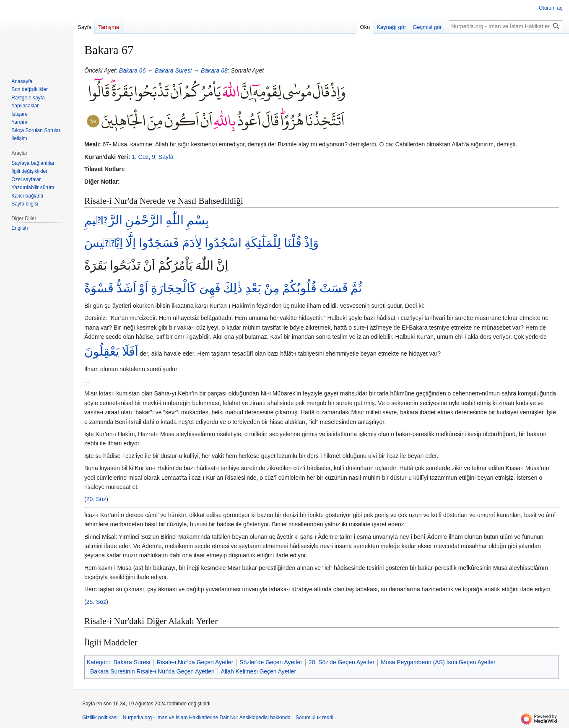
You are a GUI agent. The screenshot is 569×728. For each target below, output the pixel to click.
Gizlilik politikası (100, 718)
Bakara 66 (133, 70)
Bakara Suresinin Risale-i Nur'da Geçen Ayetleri (152, 671)
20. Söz (96, 499)
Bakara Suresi (173, 70)
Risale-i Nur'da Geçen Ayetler (195, 662)
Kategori (98, 662)
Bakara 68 (214, 70)
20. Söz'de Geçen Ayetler (342, 662)
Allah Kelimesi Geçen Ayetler (259, 671)
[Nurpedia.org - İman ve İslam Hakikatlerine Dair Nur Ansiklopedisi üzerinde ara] (505, 26)
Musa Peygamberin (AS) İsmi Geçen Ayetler (438, 662)
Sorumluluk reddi (314, 718)
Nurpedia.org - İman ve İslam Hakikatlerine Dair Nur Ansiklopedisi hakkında (207, 718)
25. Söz (96, 602)
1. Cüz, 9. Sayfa (153, 157)
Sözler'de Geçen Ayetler (271, 662)
